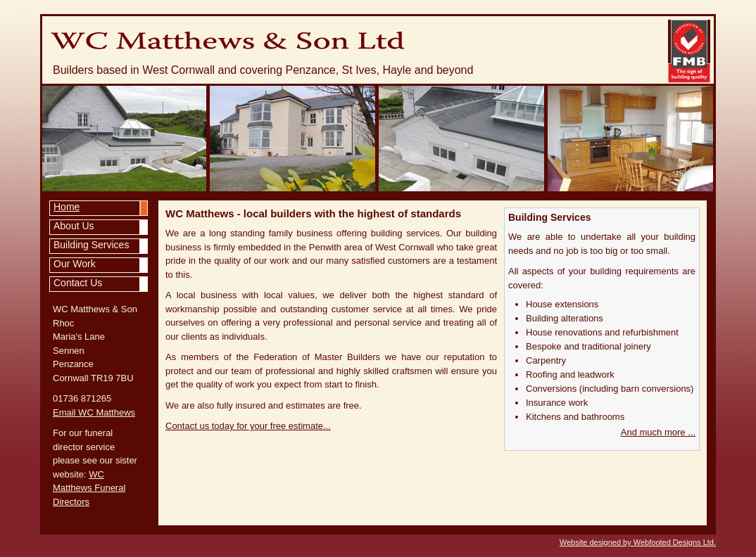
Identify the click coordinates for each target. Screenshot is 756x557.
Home (67, 207)
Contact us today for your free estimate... (248, 426)
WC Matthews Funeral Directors (89, 488)
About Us (74, 226)
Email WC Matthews (94, 412)
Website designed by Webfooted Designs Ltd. (638, 542)
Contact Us (78, 283)
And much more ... (658, 432)
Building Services (91, 245)
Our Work (75, 264)
